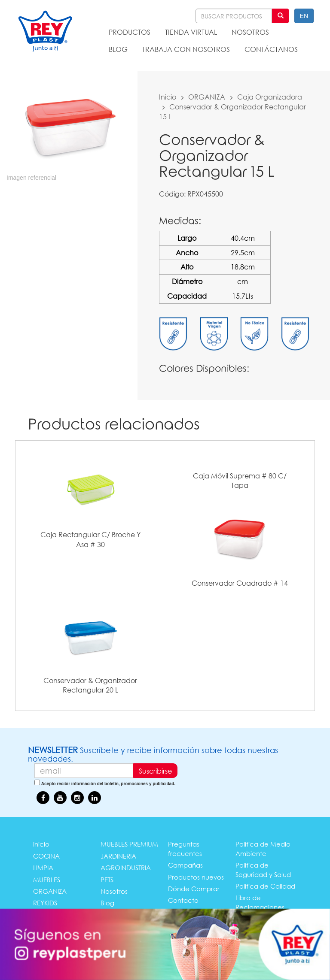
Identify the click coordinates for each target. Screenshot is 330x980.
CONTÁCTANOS (271, 49)
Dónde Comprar (194, 889)
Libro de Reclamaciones (260, 902)
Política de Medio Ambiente (263, 848)
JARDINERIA (118, 856)
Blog (107, 903)
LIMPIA (43, 868)
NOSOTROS (250, 32)
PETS (107, 880)
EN (304, 16)
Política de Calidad (265, 886)
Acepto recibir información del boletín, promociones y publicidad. (108, 784)
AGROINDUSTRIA (126, 868)
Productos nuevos (196, 877)
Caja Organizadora (270, 97)
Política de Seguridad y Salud (263, 870)
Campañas (185, 865)
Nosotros (114, 891)
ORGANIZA (207, 97)
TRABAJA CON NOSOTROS (186, 49)
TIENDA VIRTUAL (191, 32)
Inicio (168, 97)
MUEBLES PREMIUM (129, 844)
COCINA (46, 856)
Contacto (183, 900)
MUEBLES (47, 880)
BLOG (118, 49)
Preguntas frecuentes (185, 848)
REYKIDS (45, 903)
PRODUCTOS (130, 32)
